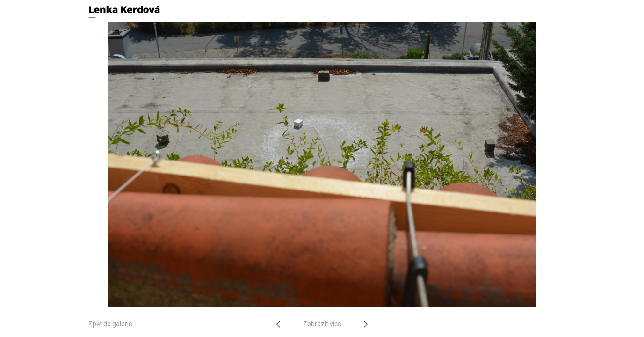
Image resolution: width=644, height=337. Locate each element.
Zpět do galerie (110, 324)
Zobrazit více (322, 324)
